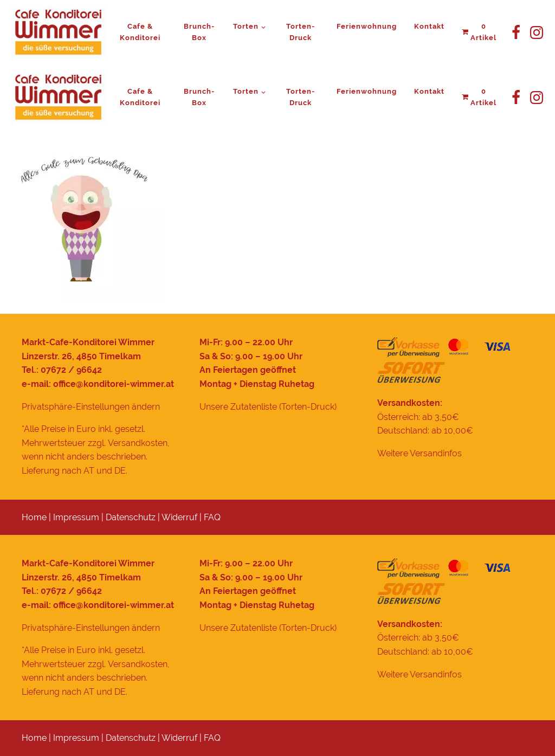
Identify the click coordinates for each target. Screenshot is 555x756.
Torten (246, 26)
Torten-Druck (301, 32)
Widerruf (179, 517)
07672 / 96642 (71, 370)
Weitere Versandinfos (420, 453)
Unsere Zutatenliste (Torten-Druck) (268, 407)
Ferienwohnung (367, 26)
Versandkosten (138, 443)
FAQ (212, 517)
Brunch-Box (199, 32)
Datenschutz (131, 517)
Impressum (76, 517)
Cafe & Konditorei (140, 32)
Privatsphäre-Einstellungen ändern (91, 407)
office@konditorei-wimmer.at (114, 384)
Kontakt (429, 26)
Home (34, 517)
